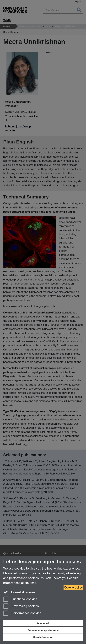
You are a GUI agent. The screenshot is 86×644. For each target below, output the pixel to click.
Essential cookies (19, 592)
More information (43, 637)
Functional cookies (20, 599)
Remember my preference (43, 630)
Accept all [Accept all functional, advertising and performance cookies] (43, 623)
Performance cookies (22, 613)
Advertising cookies (21, 606)
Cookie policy (73, 587)
